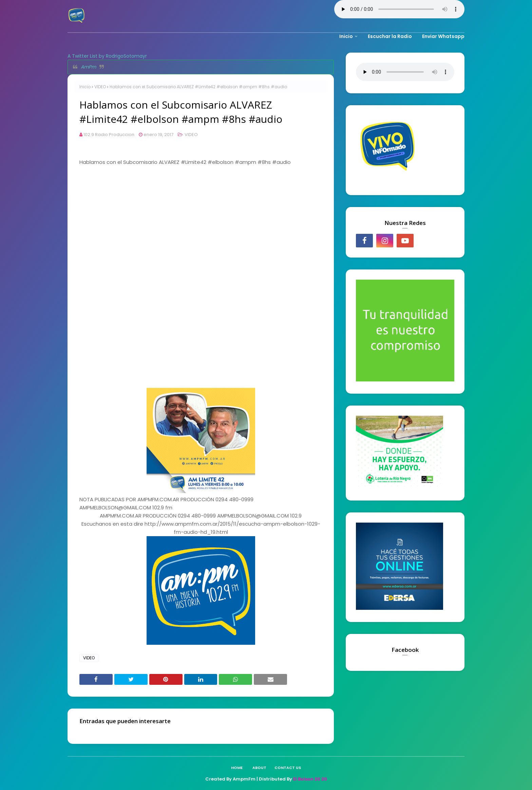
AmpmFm (244, 779)
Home (237, 768)
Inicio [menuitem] (346, 36)
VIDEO (100, 87)
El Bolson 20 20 (310, 779)
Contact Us (288, 768)
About (259, 768)
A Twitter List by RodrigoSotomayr (107, 56)
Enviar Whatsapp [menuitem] (443, 36)
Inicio (85, 87)
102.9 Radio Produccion (109, 135)
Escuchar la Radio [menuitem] (390, 36)
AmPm (88, 67)
